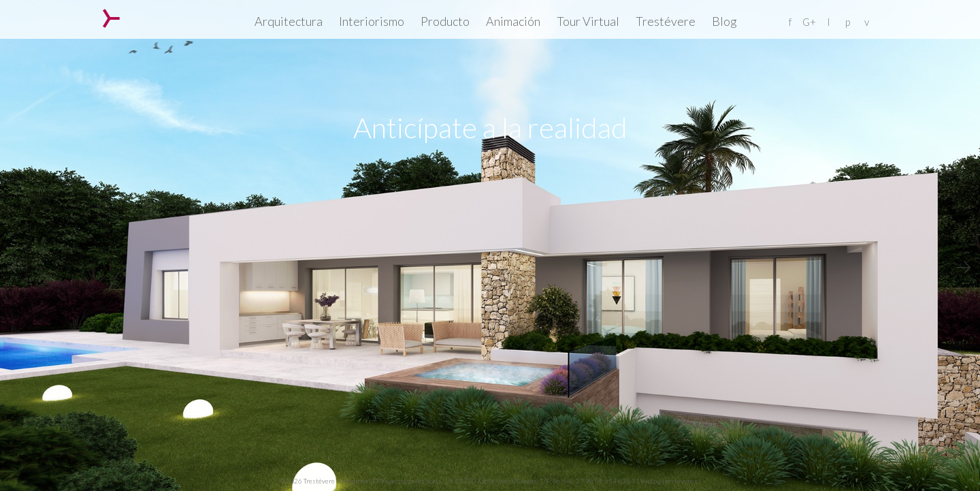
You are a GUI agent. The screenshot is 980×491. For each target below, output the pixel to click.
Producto (445, 21)
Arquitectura (289, 21)
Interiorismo (372, 21)
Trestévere (666, 21)
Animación (513, 21)
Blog (724, 21)
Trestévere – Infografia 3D (111, 18)
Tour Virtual (588, 21)
